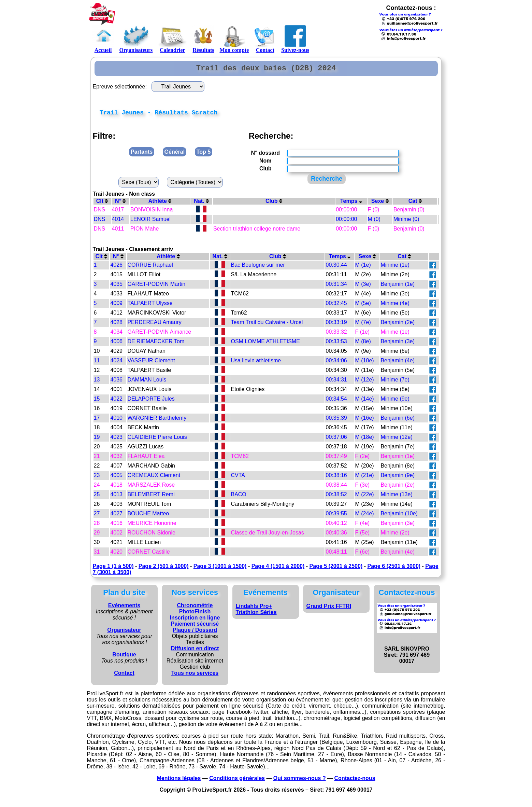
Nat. (201, 204)
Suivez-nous (295, 39)
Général (175, 155)
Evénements (124, 608)
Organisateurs (136, 39)
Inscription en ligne (195, 621)
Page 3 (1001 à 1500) (220, 569)
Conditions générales (237, 781)
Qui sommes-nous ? (300, 781)
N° (120, 204)
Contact (265, 39)
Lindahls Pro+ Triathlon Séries (256, 612)
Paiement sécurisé (195, 627)
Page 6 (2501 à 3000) (394, 569)
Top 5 (204, 155)
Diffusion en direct (195, 651)
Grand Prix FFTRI (329, 609)
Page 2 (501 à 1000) (164, 569)
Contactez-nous (355, 781)
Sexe (380, 204)
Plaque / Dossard (195, 633)
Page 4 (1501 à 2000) (278, 569)
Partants (142, 155)
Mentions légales (179, 781)
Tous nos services (195, 676)
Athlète (160, 204)
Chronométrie (195, 608)
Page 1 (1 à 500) (113, 569)
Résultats (203, 39)
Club (274, 204)
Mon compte (234, 39)
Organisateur (124, 633)
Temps (351, 204)
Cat (415, 204)
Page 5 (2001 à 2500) (336, 569)
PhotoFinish (195, 615)
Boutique (124, 658)
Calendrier (172, 39)
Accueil (103, 39)
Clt (102, 204)
